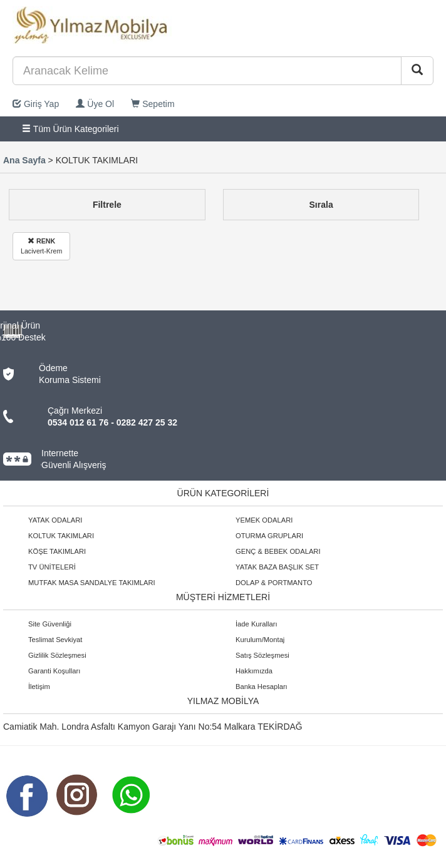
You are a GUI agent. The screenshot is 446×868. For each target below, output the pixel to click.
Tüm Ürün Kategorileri (70, 129)
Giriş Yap (36, 104)
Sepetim (153, 104)
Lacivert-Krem (41, 246)
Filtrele (107, 205)
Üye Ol (95, 104)
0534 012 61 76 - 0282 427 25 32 (112, 422)
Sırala (321, 205)
